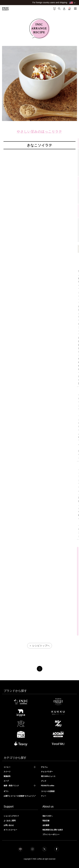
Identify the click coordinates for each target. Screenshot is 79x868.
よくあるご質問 (10, 821)
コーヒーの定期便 (48, 791)
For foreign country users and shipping (50, 2)
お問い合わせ (9, 825)
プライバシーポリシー (51, 834)
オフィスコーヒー (10, 830)
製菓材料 (7, 776)
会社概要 (46, 825)
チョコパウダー (47, 772)
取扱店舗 (46, 821)
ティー (44, 796)
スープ (6, 781)
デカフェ (44, 767)
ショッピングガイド (11, 816)
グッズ (44, 781)
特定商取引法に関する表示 (53, 830)
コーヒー (7, 767)
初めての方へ (48, 816)
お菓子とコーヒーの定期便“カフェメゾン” (20, 796)
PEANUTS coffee (48, 786)
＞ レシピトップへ (39, 646)
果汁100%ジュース (48, 776)
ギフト (6, 791)
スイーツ (7, 772)
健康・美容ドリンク (11, 786)
